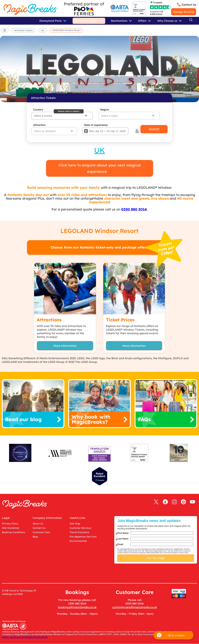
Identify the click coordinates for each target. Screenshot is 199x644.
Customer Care (41, 532)
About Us (38, 524)
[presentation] (158, 573)
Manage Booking (184, 12)
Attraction (39, 125)
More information (65, 346)
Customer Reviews (80, 528)
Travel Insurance (79, 532)
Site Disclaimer (11, 528)
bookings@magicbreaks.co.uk (77, 607)
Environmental (78, 541)
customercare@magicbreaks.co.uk (135, 607)
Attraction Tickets (23, 30)
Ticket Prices (120, 320)
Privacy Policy (10, 524)
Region (105, 110)
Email (120, 544)
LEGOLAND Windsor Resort (66, 30)
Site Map (75, 524)
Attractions (49, 320)
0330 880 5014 (134, 209)
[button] (174, 635)
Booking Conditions (13, 532)
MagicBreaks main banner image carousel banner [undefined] (99, 69)
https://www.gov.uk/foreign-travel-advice (25, 637)
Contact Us (189, 5)
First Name (123, 533)
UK (43, 30)
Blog (35, 537)
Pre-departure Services (83, 537)
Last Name (123, 539)
